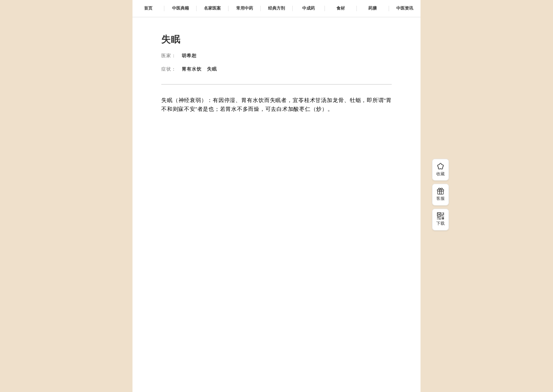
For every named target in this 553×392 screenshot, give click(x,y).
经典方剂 (276, 8)
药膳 (373, 8)
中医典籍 (180, 8)
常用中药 (245, 8)
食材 (341, 8)
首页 (148, 8)
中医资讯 (405, 8)
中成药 (309, 8)
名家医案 (212, 8)
